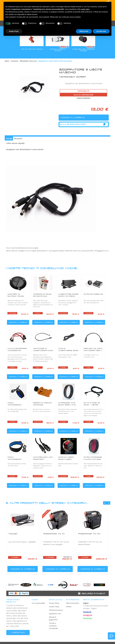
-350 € (64, 47)
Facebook (87, 612)
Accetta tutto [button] (101, 31)
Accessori (15, 61)
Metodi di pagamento (53, 618)
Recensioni (18, 139)
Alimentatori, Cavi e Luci (28, 61)
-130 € (90, 47)
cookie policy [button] (85, 9)
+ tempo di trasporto (83, 98)
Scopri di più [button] (14, 31)
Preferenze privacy (56, 610)
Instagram (88, 615)
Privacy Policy (54, 603)
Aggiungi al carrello (17, 322)
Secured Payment (93, 593)
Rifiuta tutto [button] (84, 31)
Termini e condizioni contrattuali (53, 626)
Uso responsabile (38, 603)
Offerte (69, 607)
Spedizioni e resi (55, 614)
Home (7, 61)
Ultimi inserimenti (73, 603)
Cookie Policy (54, 607)
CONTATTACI (18, 632)
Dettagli (9, 139)
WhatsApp (88, 618)
